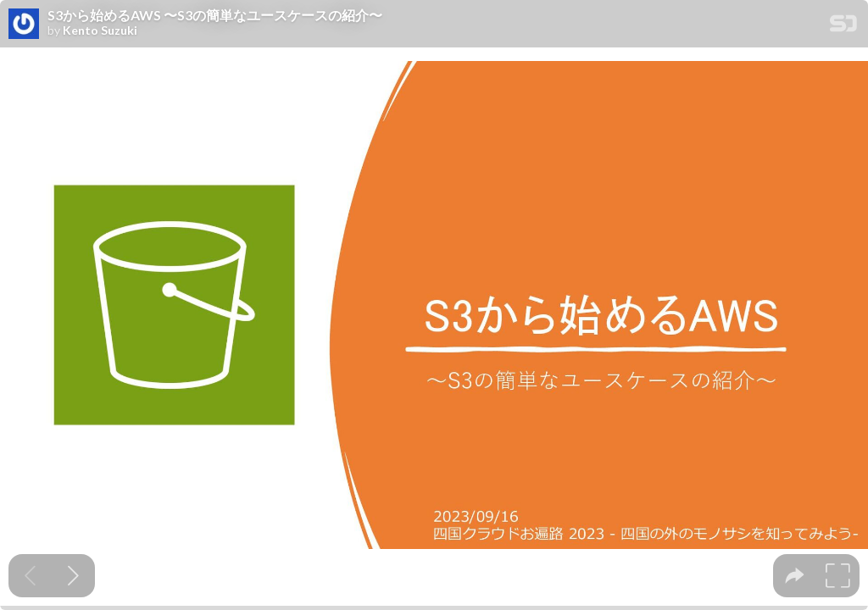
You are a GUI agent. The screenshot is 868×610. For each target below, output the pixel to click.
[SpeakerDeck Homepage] (843, 27)
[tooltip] (795, 576)
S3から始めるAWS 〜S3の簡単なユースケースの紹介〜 (215, 15)
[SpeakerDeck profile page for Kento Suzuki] (24, 25)
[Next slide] (73, 576)
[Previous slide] (30, 576)
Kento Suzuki (100, 30)
